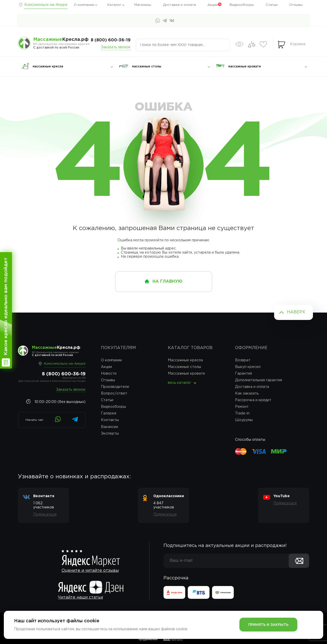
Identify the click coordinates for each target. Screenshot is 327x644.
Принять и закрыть (268, 625)
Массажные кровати (186, 374)
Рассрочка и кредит (253, 400)
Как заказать (247, 393)
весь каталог (179, 383)
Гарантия (243, 374)
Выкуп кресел (248, 367)
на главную (167, 282)
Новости (109, 374)
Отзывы (296, 5)
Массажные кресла (185, 360)
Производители (115, 387)
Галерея (109, 413)
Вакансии (109, 427)
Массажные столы (184, 367)
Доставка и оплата (179, 5)
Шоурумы (244, 420)
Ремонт (242, 407)
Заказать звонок (116, 47)
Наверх (296, 312)
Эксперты (110, 434)
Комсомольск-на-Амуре (46, 5)
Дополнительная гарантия (259, 380)
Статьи (272, 5)
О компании (84, 5)
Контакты (110, 420)
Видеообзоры (242, 5)
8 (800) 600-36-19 (111, 40)
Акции (213, 5)
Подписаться (45, 515)
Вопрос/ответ (114, 393)
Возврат (243, 360)
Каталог (114, 5)
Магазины (143, 5)
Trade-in (242, 413)
